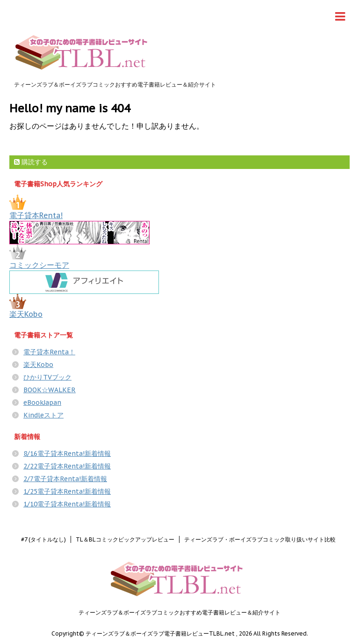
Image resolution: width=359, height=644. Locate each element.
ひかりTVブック (47, 377)
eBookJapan (42, 402)
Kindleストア (43, 415)
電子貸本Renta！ (49, 352)
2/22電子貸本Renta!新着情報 (67, 466)
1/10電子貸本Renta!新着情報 (67, 504)
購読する (31, 162)
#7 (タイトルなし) (43, 539)
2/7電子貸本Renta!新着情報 (65, 479)
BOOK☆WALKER (50, 390)
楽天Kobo (26, 314)
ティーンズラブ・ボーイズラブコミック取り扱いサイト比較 (260, 539)
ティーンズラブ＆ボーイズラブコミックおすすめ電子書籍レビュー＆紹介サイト (179, 612)
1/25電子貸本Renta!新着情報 (67, 491)
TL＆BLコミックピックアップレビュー (125, 539)
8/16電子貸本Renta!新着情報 (67, 454)
